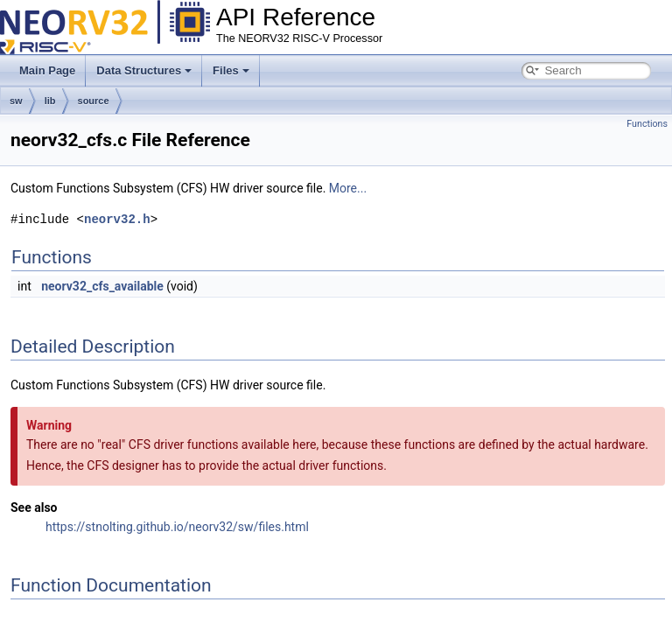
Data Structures (144, 70)
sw (16, 101)
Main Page (47, 70)
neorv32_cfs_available (102, 286)
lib (50, 101)
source (94, 101)
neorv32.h (117, 219)
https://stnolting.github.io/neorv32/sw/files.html (177, 527)
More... (348, 188)
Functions (647, 124)
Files (231, 70)
